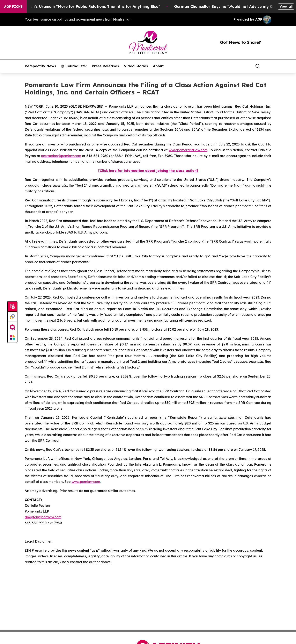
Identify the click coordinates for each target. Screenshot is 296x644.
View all (286, 6)
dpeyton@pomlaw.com (43, 517)
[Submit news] (12, 307)
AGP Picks (13, 7)
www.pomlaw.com (86, 482)
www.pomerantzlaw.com (188, 150)
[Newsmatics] (12, 337)
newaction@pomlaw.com (61, 156)
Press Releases (105, 66)
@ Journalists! (74, 66)
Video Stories (136, 66)
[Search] (258, 66)
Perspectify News (40, 66)
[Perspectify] (12, 317)
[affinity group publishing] (12, 327)
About (158, 66)
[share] (268, 66)
